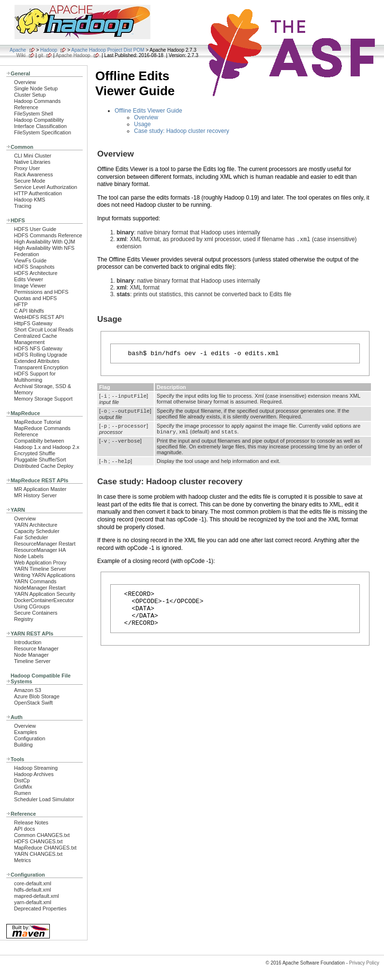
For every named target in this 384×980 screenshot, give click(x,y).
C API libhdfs (29, 311)
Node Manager (31, 655)
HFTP (21, 304)
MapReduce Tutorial (37, 422)
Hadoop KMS (30, 200)
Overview (25, 82)
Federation (27, 254)
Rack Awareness (33, 174)
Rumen (22, 793)
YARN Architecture (36, 525)
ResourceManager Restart (45, 544)
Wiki (21, 55)
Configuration (30, 738)
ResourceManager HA (40, 550)
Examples (26, 732)
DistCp (22, 780)
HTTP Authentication (38, 193)
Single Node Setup (36, 88)
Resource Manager (36, 649)
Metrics (22, 860)
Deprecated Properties (40, 908)
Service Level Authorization (46, 187)
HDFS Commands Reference (48, 235)
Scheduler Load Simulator (44, 799)
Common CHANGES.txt (42, 835)
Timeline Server (32, 661)
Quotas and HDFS (35, 298)
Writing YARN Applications (44, 575)
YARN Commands (35, 581)
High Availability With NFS (44, 248)
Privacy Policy (364, 963)
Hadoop (49, 50)
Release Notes (31, 822)
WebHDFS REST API (39, 317)
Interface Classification (40, 126)
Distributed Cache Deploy (44, 466)
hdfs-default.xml (32, 890)
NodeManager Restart (40, 588)
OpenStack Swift (33, 703)
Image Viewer (30, 286)
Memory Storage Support (43, 399)
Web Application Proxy (40, 562)
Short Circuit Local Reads (44, 330)
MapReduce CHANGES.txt (45, 848)
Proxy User (27, 168)
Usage (142, 124)
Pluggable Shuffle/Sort (40, 460)
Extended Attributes (37, 361)
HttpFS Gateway (33, 323)
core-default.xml (33, 883)
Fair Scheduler (31, 537)
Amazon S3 (28, 690)
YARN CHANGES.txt (38, 854)
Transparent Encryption (41, 367)
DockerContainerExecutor (44, 600)
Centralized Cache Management (36, 339)
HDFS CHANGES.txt (38, 841)
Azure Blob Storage (37, 696)
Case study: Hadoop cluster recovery (182, 131)
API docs (24, 829)
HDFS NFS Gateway (38, 348)
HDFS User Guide (35, 229)
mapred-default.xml (37, 896)
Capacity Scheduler (37, 531)
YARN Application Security (45, 594)
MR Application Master (40, 489)
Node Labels (29, 556)
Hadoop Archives (34, 774)
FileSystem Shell (34, 114)
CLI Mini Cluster (33, 156)
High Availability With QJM (44, 242)
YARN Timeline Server (40, 569)
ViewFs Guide (30, 260)
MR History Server (35, 495)
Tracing (23, 206)
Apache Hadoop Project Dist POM (108, 50)
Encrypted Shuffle (35, 453)
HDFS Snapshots (34, 267)
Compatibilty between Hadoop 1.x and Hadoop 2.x (47, 444)
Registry (24, 619)
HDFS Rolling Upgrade (41, 355)
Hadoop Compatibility (39, 120)
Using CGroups (32, 606)
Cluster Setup (30, 95)
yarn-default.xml (33, 902)
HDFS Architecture (36, 273)
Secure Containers (36, 613)
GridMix (23, 787)
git (41, 55)
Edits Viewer (29, 279)
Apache (18, 50)
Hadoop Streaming (36, 768)
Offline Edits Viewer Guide (148, 111)
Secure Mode (30, 181)
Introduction (28, 642)
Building (23, 745)
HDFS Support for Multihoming (35, 377)
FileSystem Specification (43, 132)
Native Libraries (32, 162)
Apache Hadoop (73, 55)
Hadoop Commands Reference (37, 104)
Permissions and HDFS (41, 292)
